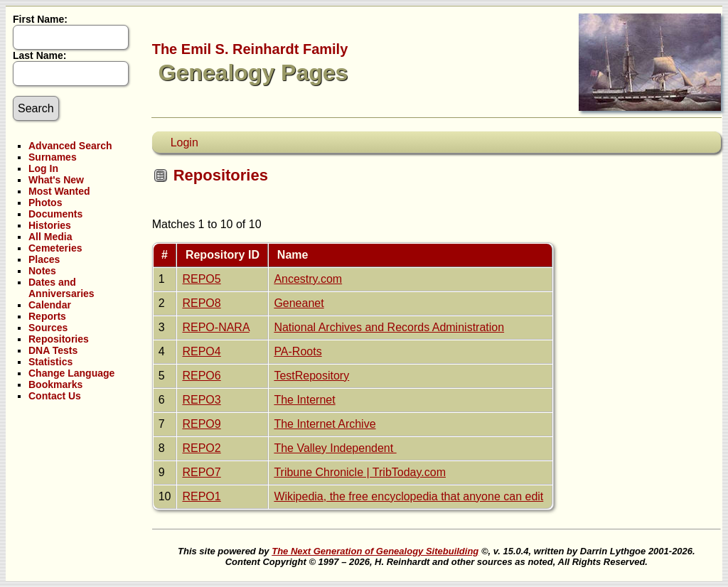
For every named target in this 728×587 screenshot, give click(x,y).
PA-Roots (298, 351)
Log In (43, 168)
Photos (45, 203)
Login (184, 142)
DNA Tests (53, 350)
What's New (56, 180)
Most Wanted (59, 191)
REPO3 (201, 400)
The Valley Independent (335, 448)
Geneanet (299, 303)
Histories (50, 225)
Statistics (50, 362)
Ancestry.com (308, 279)
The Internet (304, 400)
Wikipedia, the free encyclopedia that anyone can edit (408, 496)
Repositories (59, 339)
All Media (50, 237)
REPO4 (201, 351)
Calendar (50, 305)
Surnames (53, 157)
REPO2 (201, 448)
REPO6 (201, 376)
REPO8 (201, 303)
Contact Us (55, 396)
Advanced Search (70, 146)
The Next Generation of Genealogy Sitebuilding (375, 551)
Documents (55, 214)
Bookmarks (55, 384)
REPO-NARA (215, 327)
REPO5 (201, 279)
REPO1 (201, 496)
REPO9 (201, 424)
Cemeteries (55, 248)
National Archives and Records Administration (389, 327)
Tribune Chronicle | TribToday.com (360, 472)
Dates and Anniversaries (61, 288)
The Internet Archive (325, 424)
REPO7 (201, 472)
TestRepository (311, 376)
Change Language (71, 373)
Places (44, 259)
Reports (47, 316)
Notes (42, 271)
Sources (48, 328)
